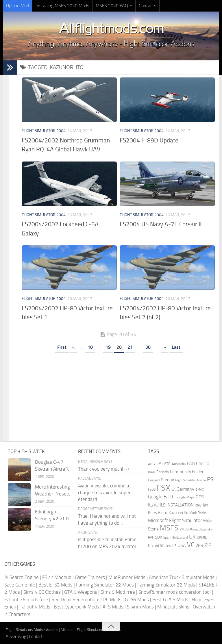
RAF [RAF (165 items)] (151, 537)
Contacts (147, 6)
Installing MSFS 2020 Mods (62, 6)
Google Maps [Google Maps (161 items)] (185, 497)
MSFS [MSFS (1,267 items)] (169, 528)
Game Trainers (90, 577)
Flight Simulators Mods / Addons (32, 630)
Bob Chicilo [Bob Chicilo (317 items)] (198, 464)
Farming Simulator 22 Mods (105, 585)
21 (130, 347)
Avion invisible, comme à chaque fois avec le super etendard (104, 493)
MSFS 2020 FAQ (112, 6)
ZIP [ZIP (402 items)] (208, 545)
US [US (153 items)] (174, 546)
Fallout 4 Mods (35, 607)
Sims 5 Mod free (118, 592)
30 (148, 347)
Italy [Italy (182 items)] (198, 505)
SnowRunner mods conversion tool (175, 592)
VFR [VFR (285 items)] (199, 545)
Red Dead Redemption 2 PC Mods (86, 600)
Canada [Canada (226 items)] (163, 472)
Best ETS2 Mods (55, 585)
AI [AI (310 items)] (161, 464)
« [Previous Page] (74, 347)
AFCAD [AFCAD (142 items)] (153, 464)
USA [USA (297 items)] (182, 545)
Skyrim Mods (140, 607)
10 (90, 347)
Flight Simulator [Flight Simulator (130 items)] (186, 480)
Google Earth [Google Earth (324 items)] (161, 497)
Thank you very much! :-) (103, 469)
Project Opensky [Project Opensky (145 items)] (201, 529)
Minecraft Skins (173, 607)
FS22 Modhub (57, 577)
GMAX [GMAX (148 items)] (200, 489)
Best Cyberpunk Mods (76, 607)
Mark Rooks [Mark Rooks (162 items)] (198, 513)
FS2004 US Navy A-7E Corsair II (161, 224)
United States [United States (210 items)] (160, 546)
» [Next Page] (165, 347)
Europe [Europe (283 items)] (167, 480)
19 (108, 347)
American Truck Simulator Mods (182, 577)
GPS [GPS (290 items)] (200, 497)
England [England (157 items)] (154, 480)
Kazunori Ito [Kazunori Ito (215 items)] (178, 513)
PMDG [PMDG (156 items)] (184, 529)
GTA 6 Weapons (81, 592)
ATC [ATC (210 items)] (167, 464)
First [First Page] (62, 347)
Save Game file (20, 585)
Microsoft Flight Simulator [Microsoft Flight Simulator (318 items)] (175, 520)
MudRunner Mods (127, 577)
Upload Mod (17, 6)
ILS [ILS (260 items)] (163, 505)
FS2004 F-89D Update (149, 140)
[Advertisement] (118, 395)
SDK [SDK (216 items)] (159, 537)
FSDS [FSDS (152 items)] (152, 489)
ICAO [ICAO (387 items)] (153, 505)
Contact (36, 636)
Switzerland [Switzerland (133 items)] (180, 538)
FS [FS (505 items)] (210, 479)
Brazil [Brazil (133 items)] (152, 472)
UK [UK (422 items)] (192, 537)
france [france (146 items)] (201, 480)
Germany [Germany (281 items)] (185, 489)
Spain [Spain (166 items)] (167, 537)
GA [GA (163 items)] (173, 489)
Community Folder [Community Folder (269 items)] (187, 472)
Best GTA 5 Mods (170, 600)
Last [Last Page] (176, 347)
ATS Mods (113, 607)
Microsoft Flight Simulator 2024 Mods (91, 630)
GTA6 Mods (137, 600)
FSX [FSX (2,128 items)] (163, 488)
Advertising (16, 636)
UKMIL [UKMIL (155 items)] (202, 537)
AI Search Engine (22, 577)
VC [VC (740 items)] (191, 545)
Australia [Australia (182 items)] (179, 464)
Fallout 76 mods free (26, 600)
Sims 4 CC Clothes (42, 592)
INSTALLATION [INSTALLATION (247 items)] (180, 505)
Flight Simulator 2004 (44, 131)
